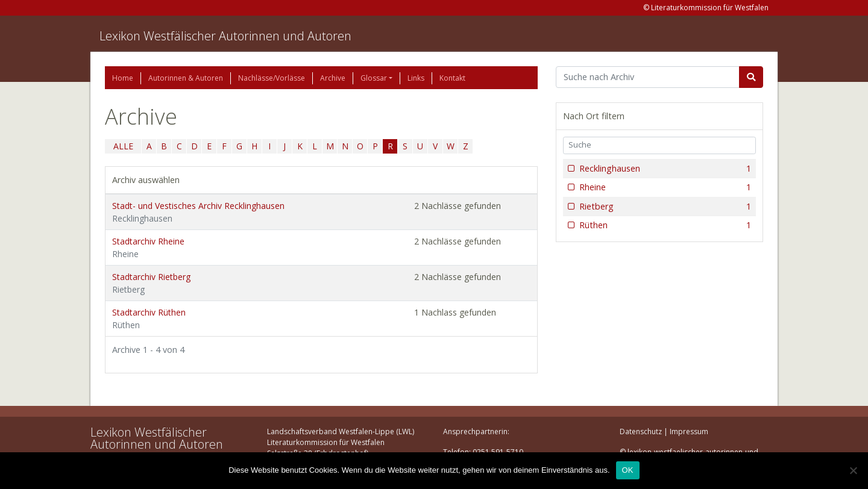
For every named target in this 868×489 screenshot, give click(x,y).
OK (628, 470)
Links (416, 78)
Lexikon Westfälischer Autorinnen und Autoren (225, 36)
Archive (333, 78)
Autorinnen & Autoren (186, 78)
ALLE (123, 146)
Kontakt (452, 78)
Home (123, 78)
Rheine (664, 187)
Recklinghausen (664, 169)
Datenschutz (641, 431)
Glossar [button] (374, 78)
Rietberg (664, 207)
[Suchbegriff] (648, 77)
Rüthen (664, 225)
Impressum (689, 431)
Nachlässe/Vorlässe (272, 78)
